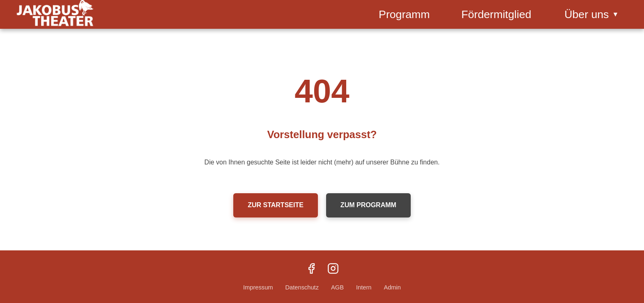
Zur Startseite (276, 205)
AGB (337, 287)
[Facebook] (311, 269)
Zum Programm (368, 205)
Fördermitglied (496, 14)
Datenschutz (302, 287)
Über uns (591, 14)
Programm (404, 14)
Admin (392, 287)
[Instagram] (333, 269)
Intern (364, 287)
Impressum (258, 287)
